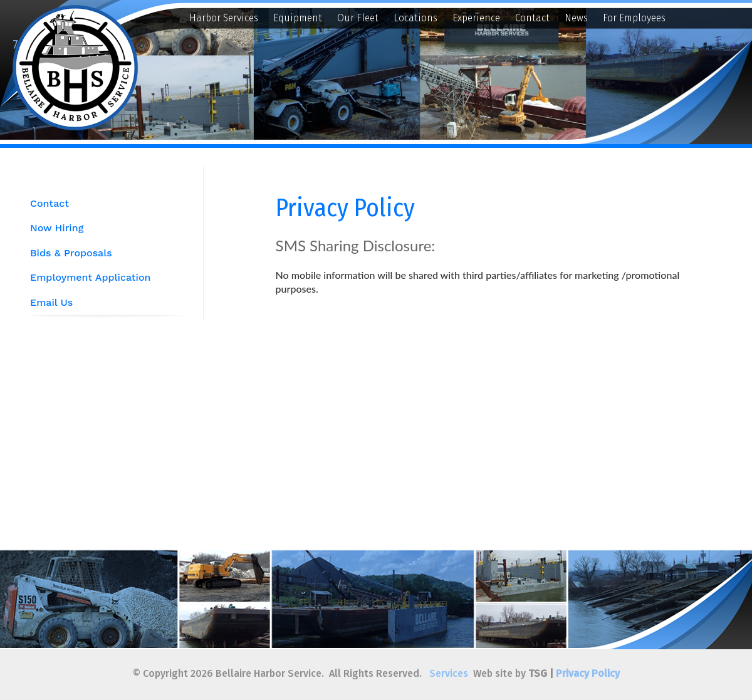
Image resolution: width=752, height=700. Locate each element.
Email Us (51, 302)
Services (449, 673)
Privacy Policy (588, 673)
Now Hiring (57, 228)
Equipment (298, 18)
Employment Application (90, 277)
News (576, 18)
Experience (476, 18)
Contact (532, 18)
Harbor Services (224, 18)
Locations (415, 18)
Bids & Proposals (71, 253)
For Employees (634, 18)
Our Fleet (358, 18)
